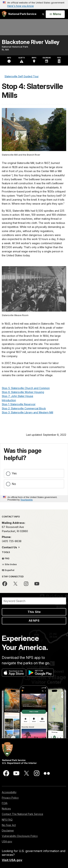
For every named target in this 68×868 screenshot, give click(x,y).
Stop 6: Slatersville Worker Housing (23, 392)
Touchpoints (26, 500)
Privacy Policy (10, 798)
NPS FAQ (7, 820)
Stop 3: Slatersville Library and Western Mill (27, 412)
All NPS (34, 621)
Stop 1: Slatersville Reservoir (19, 404)
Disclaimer (8, 831)
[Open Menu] (55, 14)
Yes (14, 473)
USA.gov (7, 841)
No (14, 484)
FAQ (6, 558)
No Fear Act (9, 825)
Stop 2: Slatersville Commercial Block (24, 408)
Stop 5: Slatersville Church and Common (26, 388)
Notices (6, 809)
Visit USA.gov (12, 860)
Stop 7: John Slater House (17, 396)
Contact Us (10, 547)
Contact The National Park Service (22, 814)
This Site (34, 612)
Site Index (9, 564)
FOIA (5, 803)
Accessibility (9, 792)
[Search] (34, 601)
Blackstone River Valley (31, 42)
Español (8, 570)
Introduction (9, 400)
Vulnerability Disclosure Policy (20, 836)
